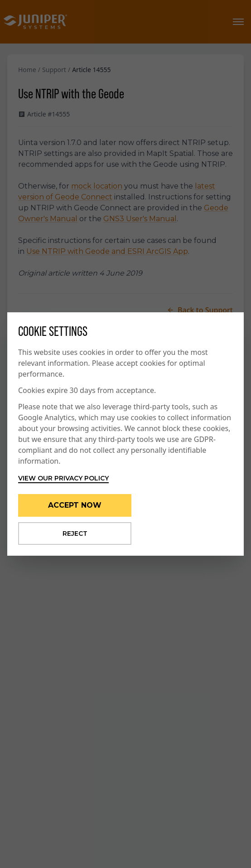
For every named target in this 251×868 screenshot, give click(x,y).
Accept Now (75, 505)
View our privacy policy (63, 478)
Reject (75, 533)
